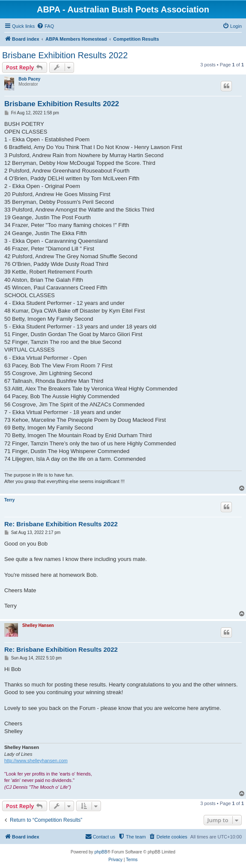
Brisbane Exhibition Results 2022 (65, 55)
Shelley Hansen (38, 625)
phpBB (101, 852)
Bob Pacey (29, 79)
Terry (9, 500)
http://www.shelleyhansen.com (36, 761)
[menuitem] (45, 26)
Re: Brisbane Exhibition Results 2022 (61, 524)
